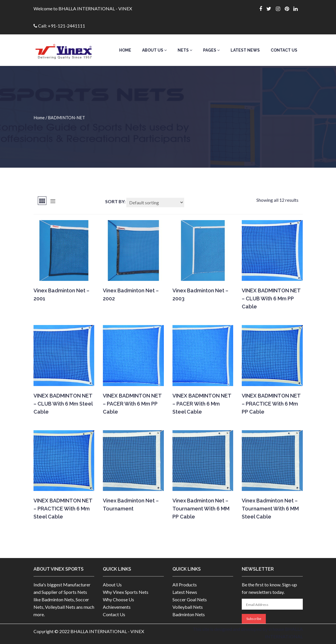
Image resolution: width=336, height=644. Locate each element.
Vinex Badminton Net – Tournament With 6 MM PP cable (201, 509)
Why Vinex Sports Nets (126, 592)
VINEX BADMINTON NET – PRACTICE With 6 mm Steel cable (63, 509)
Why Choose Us (118, 599)
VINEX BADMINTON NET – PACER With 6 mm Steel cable (202, 404)
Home (125, 50)
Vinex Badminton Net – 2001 (61, 294)
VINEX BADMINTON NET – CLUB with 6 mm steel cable (63, 404)
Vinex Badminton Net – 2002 (131, 294)
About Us (154, 50)
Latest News (245, 50)
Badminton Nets (189, 614)
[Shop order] (155, 202)
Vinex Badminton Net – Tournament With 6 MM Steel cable (270, 509)
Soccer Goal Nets (190, 599)
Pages (211, 50)
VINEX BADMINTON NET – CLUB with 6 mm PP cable (271, 298)
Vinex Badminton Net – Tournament (131, 505)
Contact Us (284, 50)
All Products (185, 585)
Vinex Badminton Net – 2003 (200, 294)
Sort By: (115, 201)
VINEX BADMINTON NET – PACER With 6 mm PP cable (132, 404)
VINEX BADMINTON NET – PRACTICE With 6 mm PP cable (271, 404)
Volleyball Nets (188, 607)
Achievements (117, 607)
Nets (185, 50)
